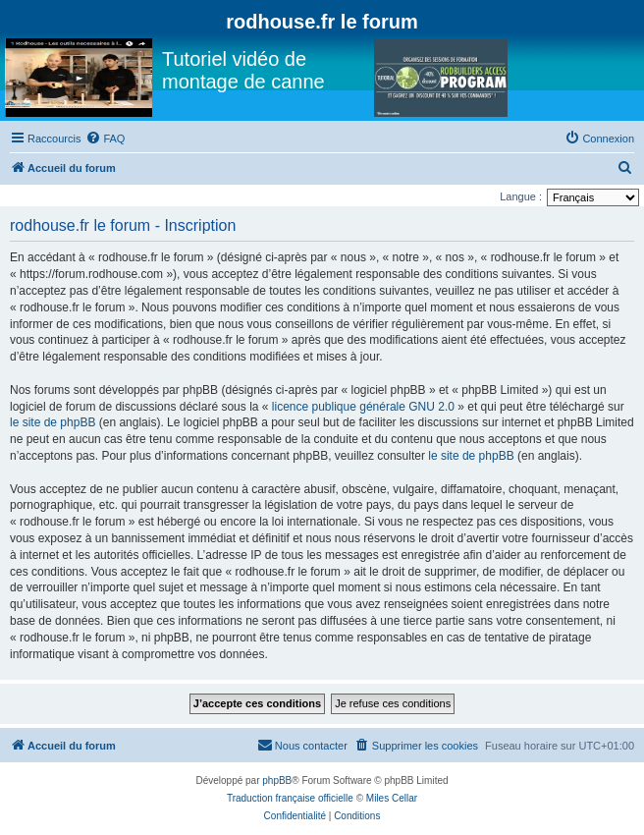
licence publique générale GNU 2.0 (363, 407)
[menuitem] (105, 139)
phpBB (277, 780)
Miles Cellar (392, 798)
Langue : (521, 196)
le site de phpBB (53, 422)
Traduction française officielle (290, 798)
